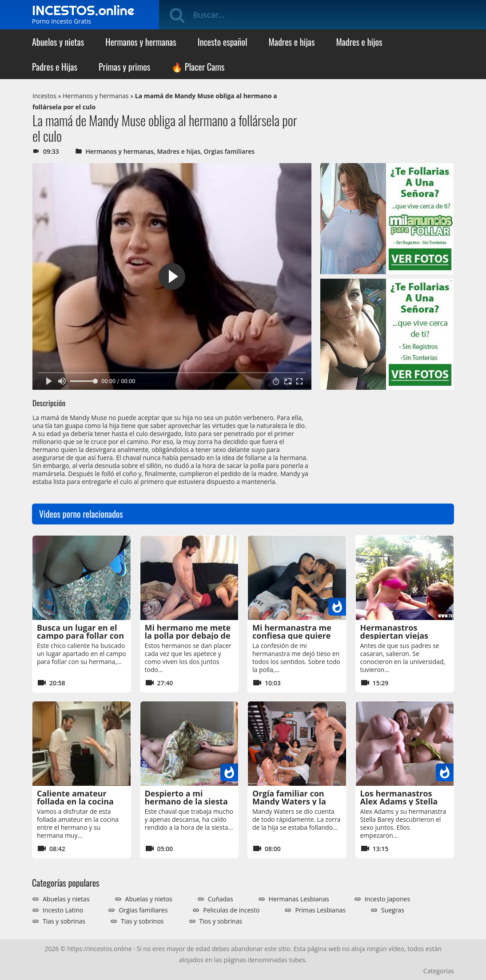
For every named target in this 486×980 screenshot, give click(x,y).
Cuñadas (221, 899)
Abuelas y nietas (66, 899)
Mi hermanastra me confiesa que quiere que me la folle (292, 636)
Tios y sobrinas (221, 921)
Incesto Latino (63, 910)
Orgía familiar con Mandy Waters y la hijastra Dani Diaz (289, 801)
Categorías (439, 971)
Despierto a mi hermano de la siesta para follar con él (186, 801)
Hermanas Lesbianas (299, 899)
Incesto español (223, 42)
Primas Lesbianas (320, 910)
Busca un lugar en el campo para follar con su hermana (80, 636)
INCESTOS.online (83, 10)
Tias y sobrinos (142, 921)
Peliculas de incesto (231, 910)
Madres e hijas (292, 42)
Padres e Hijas (55, 67)
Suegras (393, 910)
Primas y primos (124, 67)
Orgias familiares (229, 151)
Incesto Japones (387, 899)
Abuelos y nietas (58, 42)
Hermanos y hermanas (141, 42)
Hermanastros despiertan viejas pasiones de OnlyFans (403, 636)
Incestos (44, 96)
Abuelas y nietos (149, 899)
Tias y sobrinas (64, 921)
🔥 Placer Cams (198, 67)
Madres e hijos (359, 42)
